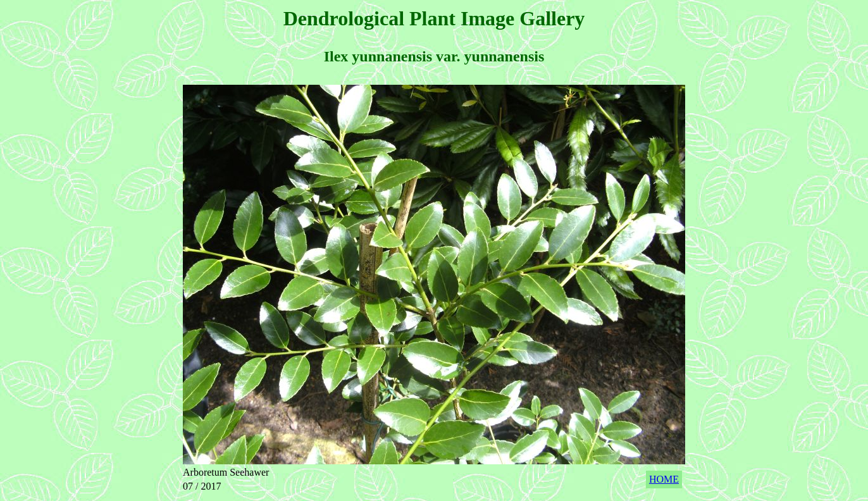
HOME (664, 479)
